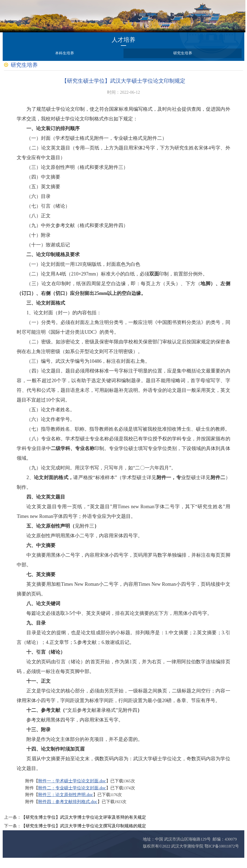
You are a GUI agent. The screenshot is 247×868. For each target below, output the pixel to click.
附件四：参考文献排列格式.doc (68, 812)
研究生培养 (183, 53)
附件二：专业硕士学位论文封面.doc (73, 798)
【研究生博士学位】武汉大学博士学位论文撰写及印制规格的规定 (84, 836)
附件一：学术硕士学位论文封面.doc (73, 791)
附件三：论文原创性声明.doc (66, 805)
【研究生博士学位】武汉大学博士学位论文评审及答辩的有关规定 (84, 827)
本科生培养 (65, 53)
